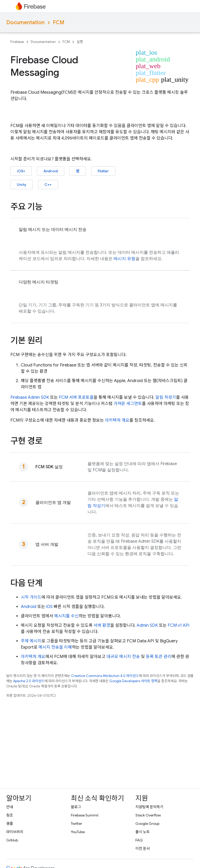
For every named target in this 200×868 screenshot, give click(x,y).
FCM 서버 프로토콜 (76, 397)
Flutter (103, 171)
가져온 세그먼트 (128, 404)
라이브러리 (15, 832)
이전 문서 (143, 848)
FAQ (139, 840)
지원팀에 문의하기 (149, 807)
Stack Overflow (148, 815)
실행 (80, 42)
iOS (49, 607)
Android (51, 171)
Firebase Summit (85, 815)
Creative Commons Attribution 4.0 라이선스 (105, 676)
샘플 (10, 823)
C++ (48, 185)
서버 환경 (102, 625)
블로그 (76, 807)
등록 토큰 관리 (159, 657)
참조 (10, 815)
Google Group (147, 823)
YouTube (78, 832)
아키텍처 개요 (117, 420)
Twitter (76, 823)
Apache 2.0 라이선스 (29, 681)
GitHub (12, 840)
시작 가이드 (31, 597)
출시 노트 (143, 832)
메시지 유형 (124, 259)
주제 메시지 (31, 641)
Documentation (25, 23)
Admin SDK (147, 625)
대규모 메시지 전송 (123, 657)
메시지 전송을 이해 (55, 647)
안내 (10, 807)
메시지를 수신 (66, 616)
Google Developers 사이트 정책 (133, 681)
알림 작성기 (166, 397)
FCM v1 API (179, 625)
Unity (22, 185)
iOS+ (21, 171)
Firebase (17, 42)
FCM (59, 23)
